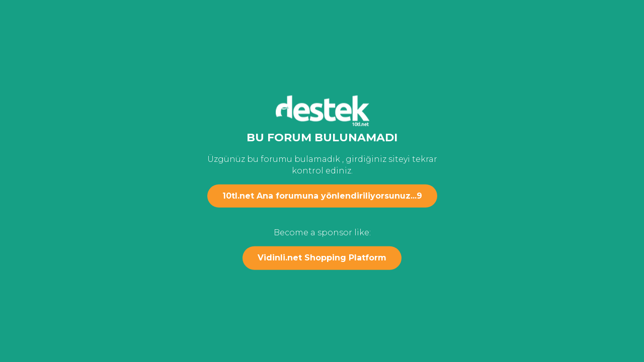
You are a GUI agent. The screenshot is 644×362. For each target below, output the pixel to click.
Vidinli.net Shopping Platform (322, 258)
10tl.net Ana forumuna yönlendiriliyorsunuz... (322, 196)
